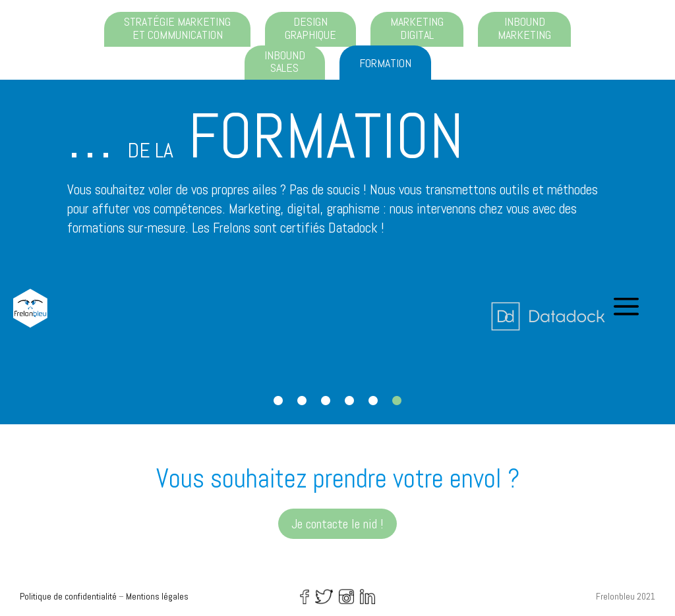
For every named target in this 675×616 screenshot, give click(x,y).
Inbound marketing (524, 28)
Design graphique (310, 28)
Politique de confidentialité (68, 596)
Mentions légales (157, 596)
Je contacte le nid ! (337, 524)
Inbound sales (285, 62)
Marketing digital (417, 28)
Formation (385, 63)
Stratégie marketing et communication (177, 28)
